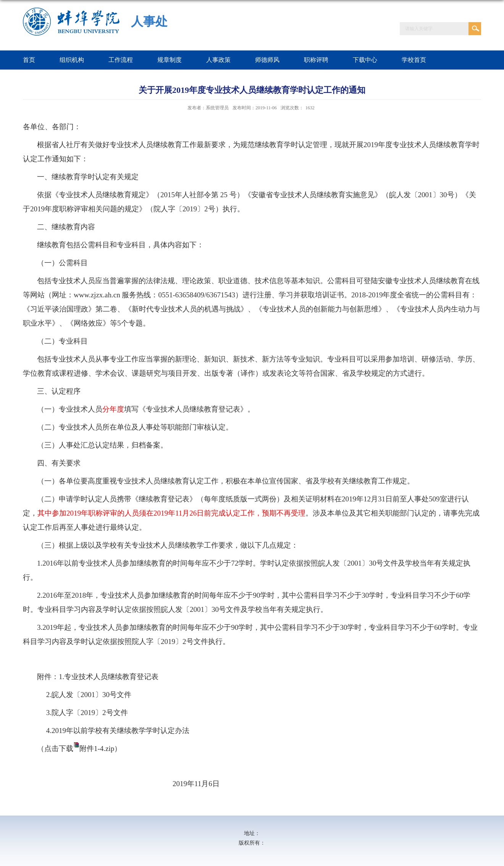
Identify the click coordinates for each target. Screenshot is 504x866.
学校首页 (414, 60)
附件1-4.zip (97, 748)
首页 (29, 60)
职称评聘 (316, 60)
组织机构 (72, 60)
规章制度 (170, 60)
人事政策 (218, 60)
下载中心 (365, 60)
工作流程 (121, 60)
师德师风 (267, 60)
